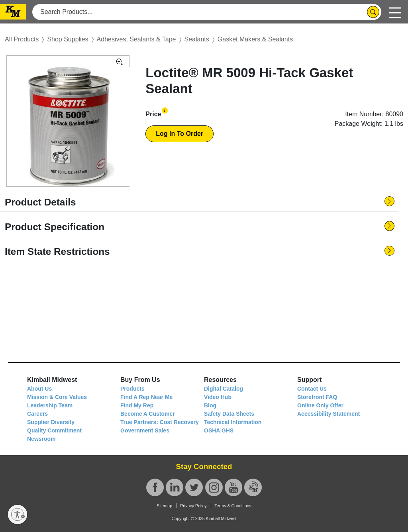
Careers (37, 414)
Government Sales (145, 430)
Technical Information (233, 422)
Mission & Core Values (57, 397)
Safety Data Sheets (229, 414)
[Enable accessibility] (18, 514)
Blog (210, 405)
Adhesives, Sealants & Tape (136, 39)
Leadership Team (50, 405)
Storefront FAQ (317, 397)
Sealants (197, 39)
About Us (39, 389)
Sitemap (164, 506)
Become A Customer (148, 414)
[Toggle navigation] (395, 12)
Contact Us (312, 389)
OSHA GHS (219, 430)
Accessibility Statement (329, 414)
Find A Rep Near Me (146, 397)
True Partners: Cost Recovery (160, 422)
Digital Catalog (224, 389)
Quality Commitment (54, 430)
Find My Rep (137, 405)
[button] (165, 111)
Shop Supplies (68, 39)
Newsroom (41, 439)
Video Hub (218, 397)
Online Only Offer (320, 405)
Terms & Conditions (233, 506)
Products (132, 389)
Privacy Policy (193, 506)
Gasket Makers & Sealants (255, 39)
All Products (22, 39)
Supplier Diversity (51, 422)
